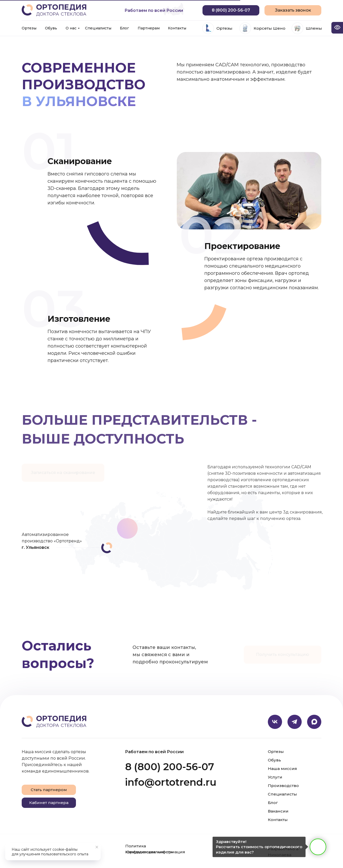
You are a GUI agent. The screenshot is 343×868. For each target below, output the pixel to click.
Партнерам (149, 28)
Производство (283, 786)
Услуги (275, 777)
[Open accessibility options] (337, 28)
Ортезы (29, 28)
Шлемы (314, 28)
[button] (293, 10)
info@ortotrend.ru (171, 782)
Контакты (177, 28)
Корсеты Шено (270, 28)
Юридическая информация (155, 852)
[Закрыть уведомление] (97, 847)
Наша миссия (282, 769)
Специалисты (98, 28)
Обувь (51, 28)
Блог (124, 28)
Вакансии (278, 811)
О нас (71, 28)
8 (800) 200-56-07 (170, 767)
